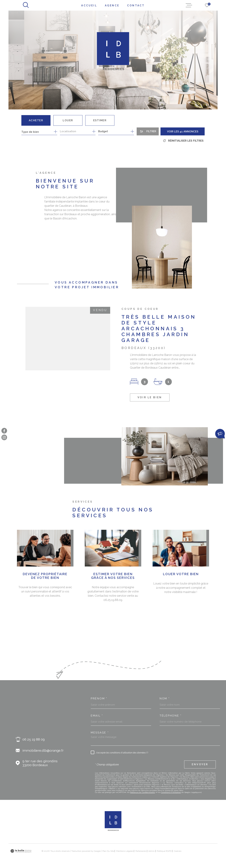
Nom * (165, 699)
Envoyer (200, 764)
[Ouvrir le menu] (189, 5)
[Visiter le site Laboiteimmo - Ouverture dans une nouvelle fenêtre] (21, 851)
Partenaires (141, 851)
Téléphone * (171, 716)
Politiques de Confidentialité (143, 792)
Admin (151, 851)
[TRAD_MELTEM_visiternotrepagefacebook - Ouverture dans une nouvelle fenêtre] (4, 431)
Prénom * (99, 699)
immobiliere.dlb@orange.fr (43, 750)
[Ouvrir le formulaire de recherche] (148, 131)
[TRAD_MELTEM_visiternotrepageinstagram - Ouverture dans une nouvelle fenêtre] (4, 437)
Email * (97, 716)
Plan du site (108, 851)
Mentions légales (125, 851)
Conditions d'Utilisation (171, 792)
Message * (100, 733)
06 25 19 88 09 (34, 739)
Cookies (178, 851)
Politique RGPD (164, 851)
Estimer (100, 120)
